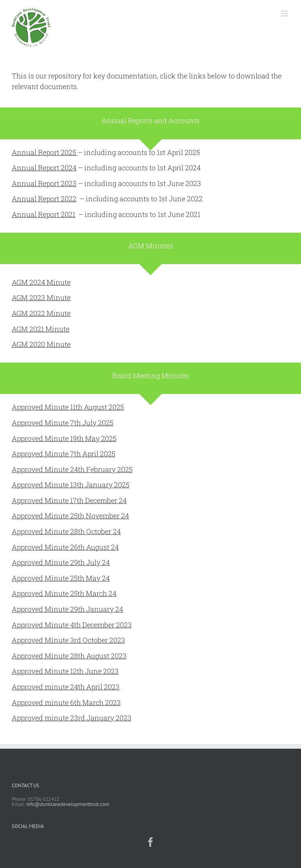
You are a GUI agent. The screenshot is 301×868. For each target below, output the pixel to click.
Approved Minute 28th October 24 (66, 531)
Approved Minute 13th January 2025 (71, 485)
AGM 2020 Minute (41, 344)
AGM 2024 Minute (41, 282)
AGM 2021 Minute (41, 329)
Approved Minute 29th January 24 (67, 609)
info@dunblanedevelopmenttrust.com (68, 804)
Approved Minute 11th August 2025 (68, 407)
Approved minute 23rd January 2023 (72, 718)
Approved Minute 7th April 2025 (63, 454)
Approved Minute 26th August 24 (65, 547)
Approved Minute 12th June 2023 (65, 671)
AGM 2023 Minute (41, 297)
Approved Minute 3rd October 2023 (68, 640)
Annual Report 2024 (44, 168)
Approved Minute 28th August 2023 (69, 656)
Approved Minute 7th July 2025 (63, 423)
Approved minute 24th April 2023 (66, 687)
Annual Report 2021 (44, 214)
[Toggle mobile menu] (285, 14)
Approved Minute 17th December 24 (69, 500)
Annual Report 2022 (44, 199)
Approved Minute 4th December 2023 (72, 625)
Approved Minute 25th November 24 (70, 516)
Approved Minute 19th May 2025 (64, 438)
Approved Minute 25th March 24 (64, 593)
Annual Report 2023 (44, 183)
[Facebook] (150, 842)
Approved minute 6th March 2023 (66, 702)
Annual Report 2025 (45, 152)
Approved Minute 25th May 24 (61, 578)
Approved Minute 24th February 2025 (72, 469)
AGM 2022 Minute (41, 313)
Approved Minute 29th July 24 (61, 562)
